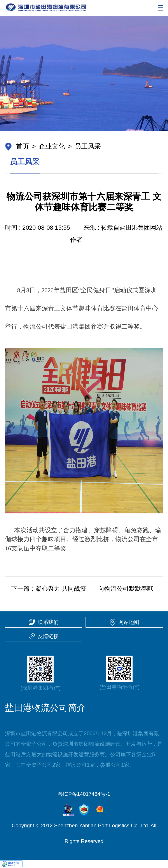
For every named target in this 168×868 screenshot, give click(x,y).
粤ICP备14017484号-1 (84, 794)
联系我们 (48, 622)
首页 (23, 146)
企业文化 (52, 146)
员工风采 (88, 146)
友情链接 (48, 636)
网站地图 (129, 622)
